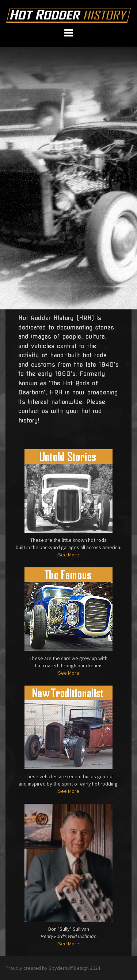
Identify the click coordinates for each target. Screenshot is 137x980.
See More (69, 555)
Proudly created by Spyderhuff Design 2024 (53, 968)
